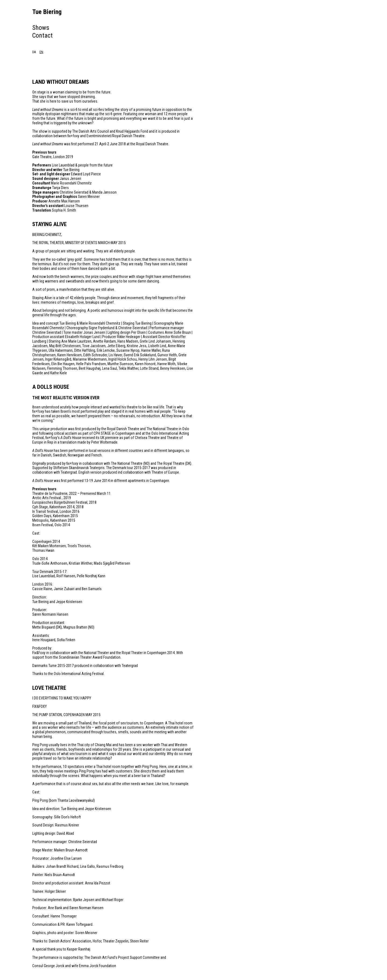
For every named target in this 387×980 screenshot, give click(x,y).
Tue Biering (47, 12)
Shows (41, 28)
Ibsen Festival (43, 525)
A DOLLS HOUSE (51, 387)
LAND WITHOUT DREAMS (61, 82)
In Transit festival (45, 511)
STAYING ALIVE (49, 224)
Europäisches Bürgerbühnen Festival (60, 502)
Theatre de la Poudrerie (50, 493)
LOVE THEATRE (49, 688)
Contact (42, 35)
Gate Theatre (42, 157)
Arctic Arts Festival (47, 498)
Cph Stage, (41, 507)
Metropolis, (41, 520)
